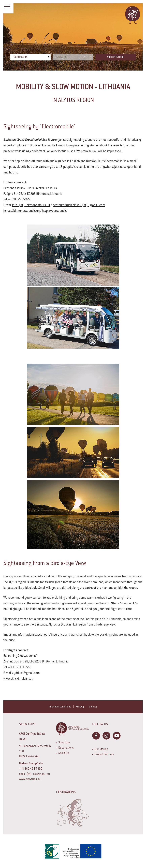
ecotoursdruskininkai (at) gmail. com (79, 205)
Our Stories (101, 749)
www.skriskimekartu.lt (18, 679)
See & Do (64, 753)
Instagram (106, 736)
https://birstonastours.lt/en (21, 211)
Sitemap (93, 707)
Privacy (80, 707)
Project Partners (104, 754)
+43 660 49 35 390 (31, 769)
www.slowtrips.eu (30, 779)
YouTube (116, 736)
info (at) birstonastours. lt (31, 205)
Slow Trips (64, 743)
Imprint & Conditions (60, 707)
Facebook (96, 736)
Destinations (66, 748)
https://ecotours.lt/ (55, 211)
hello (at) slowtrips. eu (34, 774)
